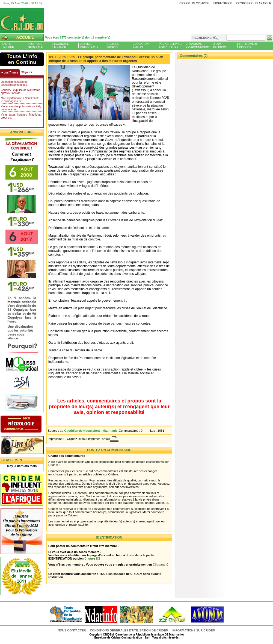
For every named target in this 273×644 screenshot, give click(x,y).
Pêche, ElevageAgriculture (171, 46)
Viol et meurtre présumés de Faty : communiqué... (22, 108)
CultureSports (113, 46)
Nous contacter (72, 630)
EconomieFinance (61, 46)
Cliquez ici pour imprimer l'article (88, 439)
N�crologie (27, 425)
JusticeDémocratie (89, 46)
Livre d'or (27, 446)
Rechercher (203, 38)
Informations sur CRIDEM (194, 630)
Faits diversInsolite (248, 46)
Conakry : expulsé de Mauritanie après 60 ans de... (20, 92)
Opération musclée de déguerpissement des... (15, 83)
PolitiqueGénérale (35, 46)
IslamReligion (219, 46)
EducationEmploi (141, 46)
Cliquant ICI (161, 564)
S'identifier (222, 3)
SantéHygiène (8, 46)
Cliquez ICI (92, 558)
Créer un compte (194, 3)
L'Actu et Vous (22, 59)
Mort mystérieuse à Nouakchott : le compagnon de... (20, 100)
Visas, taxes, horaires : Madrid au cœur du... (21, 116)
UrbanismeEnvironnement (198, 46)
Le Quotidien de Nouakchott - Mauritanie (89, 431)
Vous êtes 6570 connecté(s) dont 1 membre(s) (78, 37)
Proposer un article (253, 3)
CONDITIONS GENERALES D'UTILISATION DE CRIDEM (129, 630)
